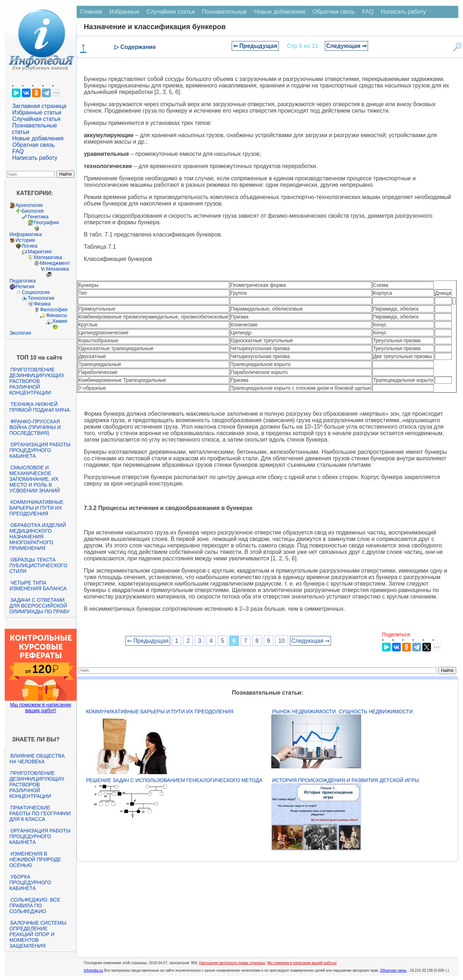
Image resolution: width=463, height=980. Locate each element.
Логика (29, 246)
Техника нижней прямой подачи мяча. (40, 407)
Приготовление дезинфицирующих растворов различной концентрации (37, 381)
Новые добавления (38, 138)
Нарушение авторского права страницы (232, 963)
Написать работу (35, 158)
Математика (48, 257)
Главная (91, 12)
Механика (58, 269)
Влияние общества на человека (37, 759)
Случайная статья (36, 119)
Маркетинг (40, 252)
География (46, 222)
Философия (54, 310)
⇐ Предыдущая (255, 46)
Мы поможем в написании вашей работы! (302, 963)
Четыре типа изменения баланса (38, 586)
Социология (36, 292)
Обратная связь (33, 145)
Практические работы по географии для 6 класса (40, 813)
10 (282, 641)
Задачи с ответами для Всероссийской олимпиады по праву (40, 606)
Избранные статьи (37, 112)
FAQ (18, 151)
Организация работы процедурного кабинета (40, 450)
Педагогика (22, 281)
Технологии (41, 298)
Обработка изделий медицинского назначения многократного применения (38, 537)
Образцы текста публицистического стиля (38, 565)
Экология (20, 333)
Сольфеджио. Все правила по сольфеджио (35, 906)
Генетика (38, 217)
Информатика (26, 234)
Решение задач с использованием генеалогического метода (174, 780)
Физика (42, 304)
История (25, 240)
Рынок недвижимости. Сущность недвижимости (343, 712)
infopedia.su (94, 970)
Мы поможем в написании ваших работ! (40, 708)
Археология (29, 205)
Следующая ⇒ (347, 46)
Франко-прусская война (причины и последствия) (35, 427)
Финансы (57, 315)
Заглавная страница (39, 106)
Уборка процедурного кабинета (30, 882)
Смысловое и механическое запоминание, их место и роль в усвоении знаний (35, 479)
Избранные (124, 12)
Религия (25, 286)
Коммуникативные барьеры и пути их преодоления (36, 508)
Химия (60, 321)
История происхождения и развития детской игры (346, 780)
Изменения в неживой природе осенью (35, 859)
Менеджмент (55, 263)
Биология (33, 211)
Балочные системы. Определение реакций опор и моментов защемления (38, 934)
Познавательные (224, 12)
